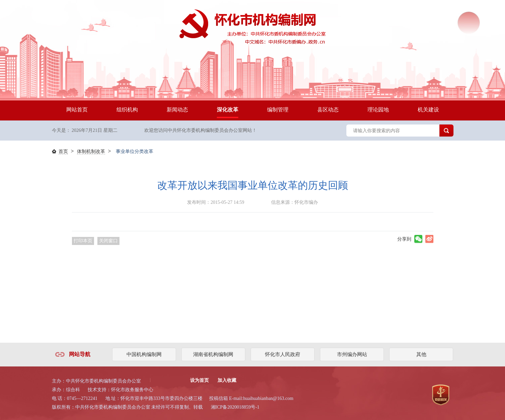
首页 (63, 151)
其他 (421, 354)
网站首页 (77, 110)
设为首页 (199, 380)
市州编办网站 (352, 354)
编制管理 (278, 110)
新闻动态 (177, 110)
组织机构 (127, 110)
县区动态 (328, 110)
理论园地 (378, 110)
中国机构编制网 (144, 354)
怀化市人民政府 (283, 354)
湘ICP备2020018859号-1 (235, 407)
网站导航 (80, 354)
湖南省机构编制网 (213, 354)
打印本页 (83, 241)
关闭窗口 (108, 241)
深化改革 (228, 110)
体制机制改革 (91, 151)
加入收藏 (227, 380)
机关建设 (428, 110)
